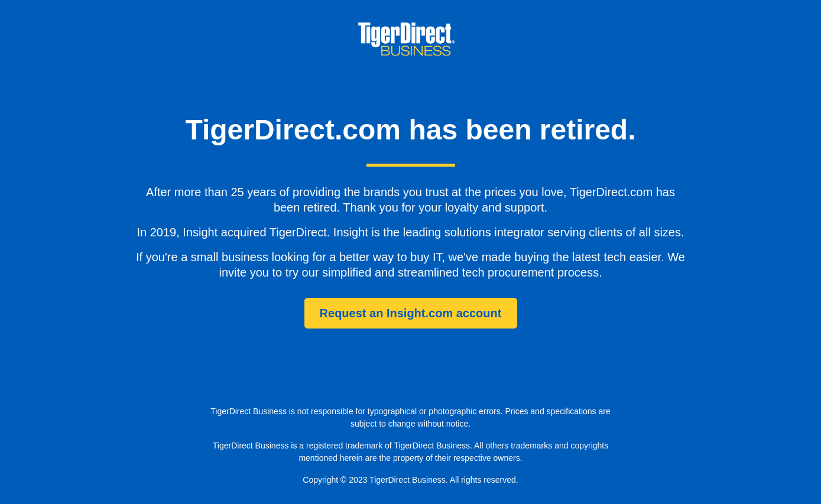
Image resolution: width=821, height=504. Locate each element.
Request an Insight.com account (411, 313)
